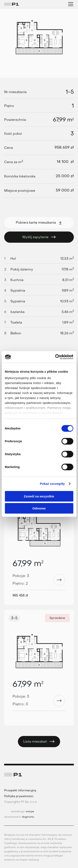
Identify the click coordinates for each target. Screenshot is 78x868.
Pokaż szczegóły (52, 484)
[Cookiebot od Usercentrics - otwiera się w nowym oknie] (56, 357)
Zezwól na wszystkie (39, 496)
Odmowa (39, 508)
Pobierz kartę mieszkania (39, 222)
